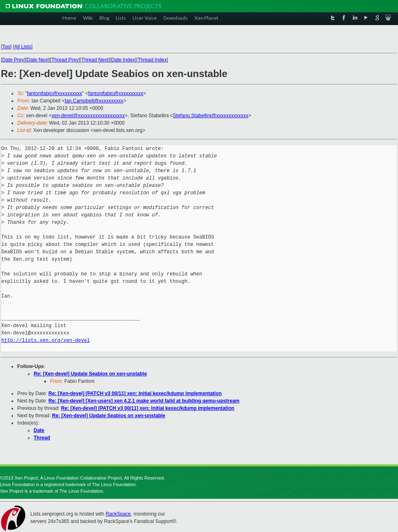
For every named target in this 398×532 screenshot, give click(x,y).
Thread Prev (65, 60)
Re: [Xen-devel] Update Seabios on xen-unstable (90, 374)
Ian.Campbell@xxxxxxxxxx (94, 101)
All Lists (23, 47)
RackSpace (118, 514)
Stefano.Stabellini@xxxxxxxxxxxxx (210, 116)
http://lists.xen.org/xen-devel (46, 340)
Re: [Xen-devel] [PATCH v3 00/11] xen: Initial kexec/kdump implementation (135, 393)
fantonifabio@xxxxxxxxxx (55, 93)
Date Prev (13, 60)
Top (6, 47)
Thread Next (95, 60)
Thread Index (152, 60)
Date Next (38, 60)
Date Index (123, 60)
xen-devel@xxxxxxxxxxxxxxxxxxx (88, 116)
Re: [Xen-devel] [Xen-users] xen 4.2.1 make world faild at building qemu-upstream (144, 401)
